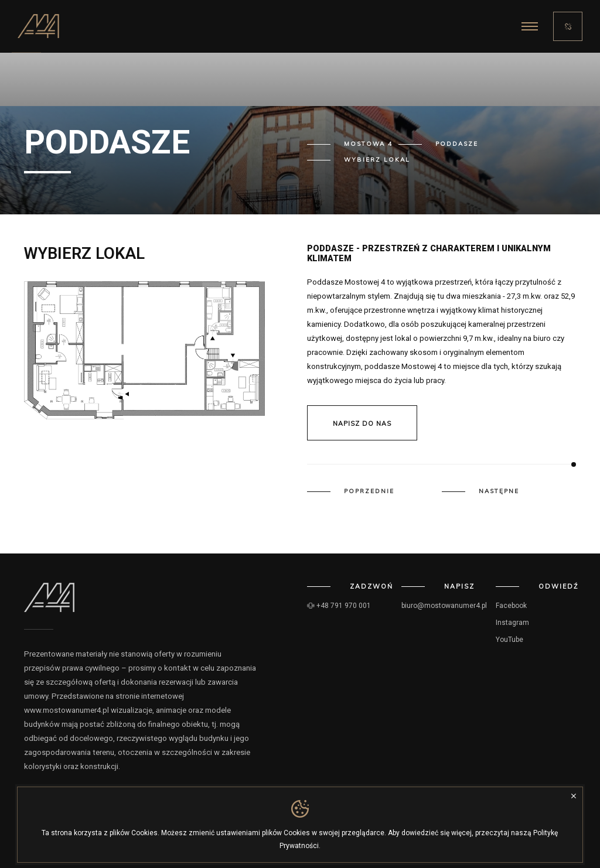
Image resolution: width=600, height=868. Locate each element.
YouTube (509, 640)
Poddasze (457, 144)
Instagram (512, 623)
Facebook (511, 606)
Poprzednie (369, 491)
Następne (499, 491)
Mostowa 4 (368, 144)
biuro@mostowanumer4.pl (444, 606)
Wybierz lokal (377, 160)
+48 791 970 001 (339, 606)
